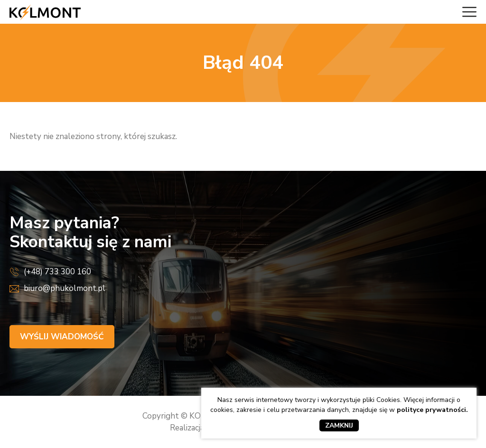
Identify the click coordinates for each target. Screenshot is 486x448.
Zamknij (339, 425)
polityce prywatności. (432, 410)
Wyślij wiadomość (62, 337)
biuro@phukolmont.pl (65, 288)
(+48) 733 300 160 (57, 272)
